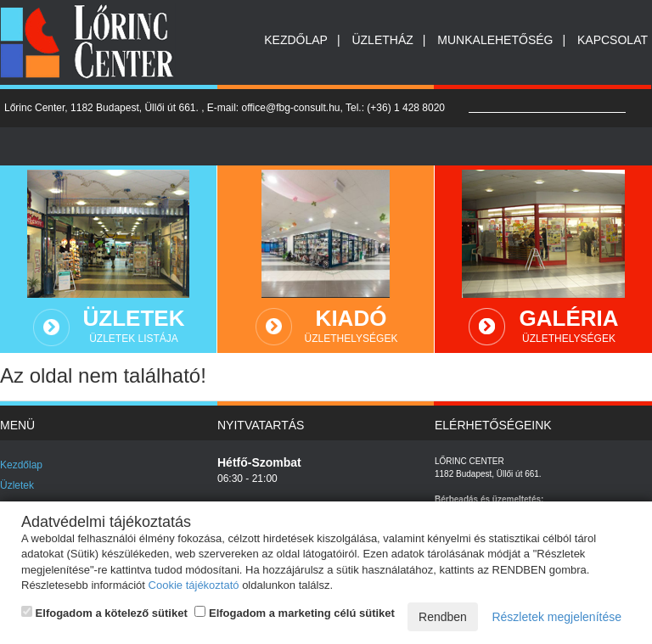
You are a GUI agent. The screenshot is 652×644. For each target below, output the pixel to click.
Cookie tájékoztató (194, 585)
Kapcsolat (613, 40)
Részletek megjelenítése (556, 617)
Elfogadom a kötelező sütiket (104, 613)
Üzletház (382, 40)
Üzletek (17, 485)
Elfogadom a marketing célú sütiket (295, 613)
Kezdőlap (296, 40)
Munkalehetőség (495, 40)
